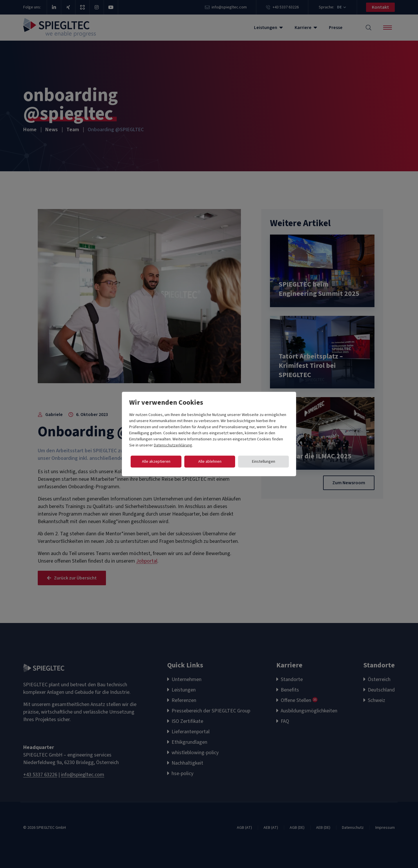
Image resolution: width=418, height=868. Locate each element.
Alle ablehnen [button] (210, 462)
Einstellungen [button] (264, 462)
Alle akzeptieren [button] (156, 462)
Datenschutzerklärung (173, 445)
